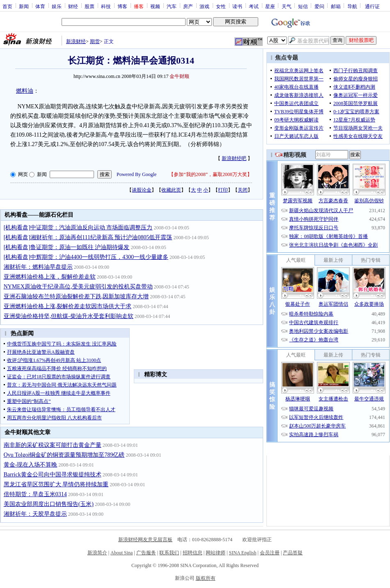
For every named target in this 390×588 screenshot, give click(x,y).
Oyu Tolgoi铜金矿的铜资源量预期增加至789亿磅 (64, 455)
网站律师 (216, 553)
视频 (155, 6)
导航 (352, 6)
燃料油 (25, 91)
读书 (237, 6)
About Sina (122, 553)
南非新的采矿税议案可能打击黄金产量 (53, 445)
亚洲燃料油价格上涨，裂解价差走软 (50, 277)
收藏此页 (171, 190)
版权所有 (206, 578)
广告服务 (146, 553)
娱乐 (57, 6)
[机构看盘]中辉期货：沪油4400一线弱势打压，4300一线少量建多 (86, 257)
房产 (188, 6)
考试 (254, 6)
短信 (303, 6)
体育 (40, 6)
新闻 (24, 6)
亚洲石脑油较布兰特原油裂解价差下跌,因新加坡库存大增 (76, 296)
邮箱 (336, 6)
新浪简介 (97, 553)
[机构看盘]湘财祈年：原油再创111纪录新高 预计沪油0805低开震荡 (88, 237)
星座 (270, 6)
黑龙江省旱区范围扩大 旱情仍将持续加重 (56, 484)
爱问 (319, 6)
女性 (221, 6)
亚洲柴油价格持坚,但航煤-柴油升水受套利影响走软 (69, 316)
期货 (95, 41)
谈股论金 (142, 190)
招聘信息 (193, 553)
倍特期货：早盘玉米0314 (35, 494)
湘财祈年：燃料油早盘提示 (38, 267)
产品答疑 (293, 553)
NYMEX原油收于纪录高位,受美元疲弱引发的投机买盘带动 (78, 287)
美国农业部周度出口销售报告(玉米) (49, 504)
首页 (7, 6)
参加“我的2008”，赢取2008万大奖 (210, 174)
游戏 (204, 6)
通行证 (372, 6)
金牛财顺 (179, 76)
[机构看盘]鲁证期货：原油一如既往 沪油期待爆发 (67, 247)
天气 (287, 6)
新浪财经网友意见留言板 (145, 540)
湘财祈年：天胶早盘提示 (35, 514)
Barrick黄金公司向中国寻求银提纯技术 (53, 475)
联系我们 (169, 553)
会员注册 (270, 553)
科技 (106, 6)
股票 (89, 6)
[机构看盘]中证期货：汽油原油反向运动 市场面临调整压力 (78, 228)
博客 (122, 6)
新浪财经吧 (234, 158)
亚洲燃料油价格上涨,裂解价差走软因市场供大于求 (68, 306)
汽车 (172, 6)
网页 (23, 174)
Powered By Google (136, 174)
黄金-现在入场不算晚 (31, 465)
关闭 (243, 190)
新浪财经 (76, 41)
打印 (223, 190)
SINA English (242, 553)
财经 (73, 6)
